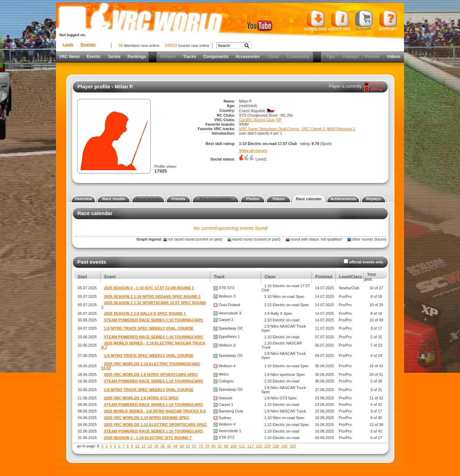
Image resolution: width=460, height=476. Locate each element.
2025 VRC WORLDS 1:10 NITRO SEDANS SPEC (147, 418)
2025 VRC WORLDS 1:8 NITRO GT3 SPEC (141, 398)
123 (259, 446)
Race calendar (309, 199)
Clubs (273, 57)
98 (226, 446)
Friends (179, 199)
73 (201, 446)
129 (267, 446)
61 (188, 446)
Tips (330, 57)
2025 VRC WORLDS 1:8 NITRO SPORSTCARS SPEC (151, 375)
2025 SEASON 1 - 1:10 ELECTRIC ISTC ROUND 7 (148, 438)
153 (293, 446)
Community (298, 57)
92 (220, 446)
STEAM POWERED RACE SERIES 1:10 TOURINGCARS (153, 320)
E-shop (364, 20)
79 (207, 446)
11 (137, 446)
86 (213, 446)
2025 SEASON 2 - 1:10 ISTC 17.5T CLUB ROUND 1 (149, 288)
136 (276, 446)
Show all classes (253, 150)
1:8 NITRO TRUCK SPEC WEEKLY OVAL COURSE (149, 328)
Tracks (190, 57)
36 (163, 446)
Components (216, 57)
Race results (113, 199)
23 (150, 446)
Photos (372, 57)
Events (93, 57)
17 (144, 446)
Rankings (137, 57)
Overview (83, 199)
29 (156, 446)
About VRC (339, 20)
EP (279, 120)
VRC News (69, 57)
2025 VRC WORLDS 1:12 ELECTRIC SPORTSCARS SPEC (155, 425)
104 (233, 446)
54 (182, 446)
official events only (366, 262)
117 (250, 446)
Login (68, 45)
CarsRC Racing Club (257, 120)
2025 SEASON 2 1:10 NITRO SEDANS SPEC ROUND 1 (152, 297)
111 (242, 446)
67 (194, 446)
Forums (168, 57)
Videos (394, 57)
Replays (351, 57)
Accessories (248, 57)
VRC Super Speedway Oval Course (269, 129)
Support (388, 20)
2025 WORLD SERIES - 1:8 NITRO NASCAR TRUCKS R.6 (155, 411)
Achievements (343, 199)
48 (175, 446)
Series (114, 57)
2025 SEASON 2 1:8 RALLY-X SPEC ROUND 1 (145, 313)
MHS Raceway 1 (341, 129)
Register (88, 45)
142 (284, 446)
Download (315, 20)
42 (169, 446)
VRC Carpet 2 (313, 129)
